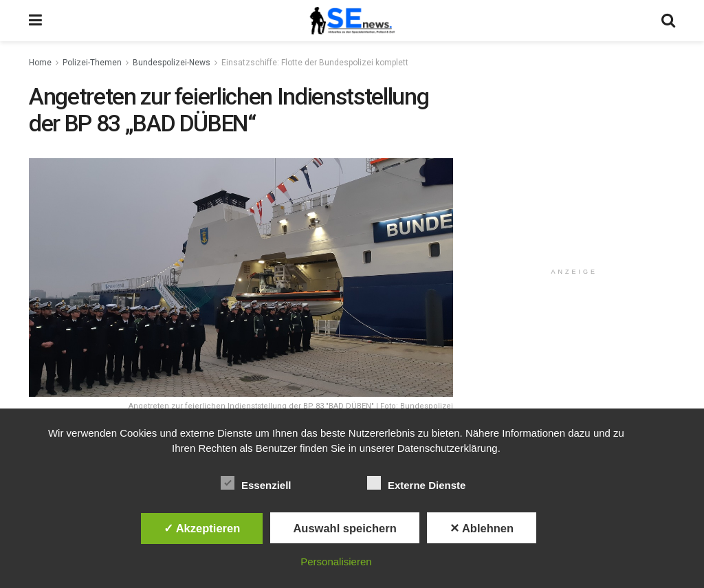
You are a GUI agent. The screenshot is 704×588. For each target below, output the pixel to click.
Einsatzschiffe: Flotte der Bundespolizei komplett (315, 63)
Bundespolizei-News (172, 63)
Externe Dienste (416, 483)
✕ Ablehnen (482, 528)
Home (40, 63)
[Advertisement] (577, 170)
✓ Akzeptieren (202, 528)
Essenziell (256, 483)
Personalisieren (336, 562)
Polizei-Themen (92, 63)
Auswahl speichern (344, 528)
